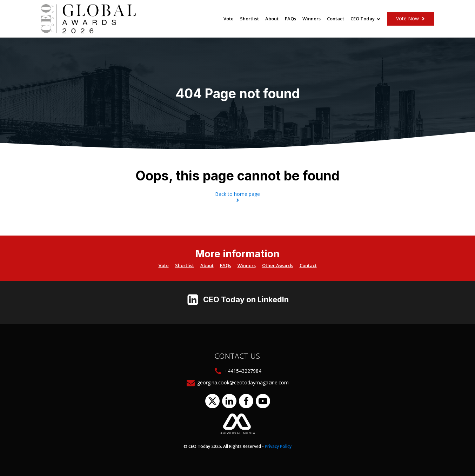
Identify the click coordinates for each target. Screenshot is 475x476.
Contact (336, 19)
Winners (312, 19)
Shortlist (249, 19)
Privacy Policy (278, 446)
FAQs (290, 19)
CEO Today (365, 19)
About (272, 19)
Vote (229, 19)
